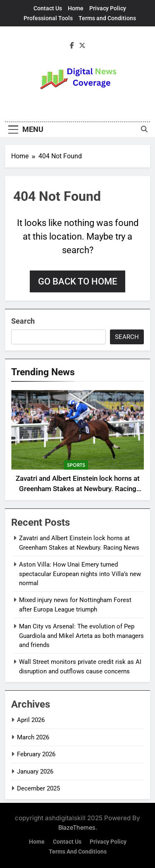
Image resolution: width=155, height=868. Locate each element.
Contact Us (48, 8)
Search (23, 321)
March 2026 (33, 737)
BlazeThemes (77, 827)
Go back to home (77, 281)
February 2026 (36, 754)
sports (76, 465)
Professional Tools (48, 18)
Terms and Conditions (107, 18)
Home (76, 8)
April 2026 (31, 720)
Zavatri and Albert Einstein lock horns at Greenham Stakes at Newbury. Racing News (78, 489)
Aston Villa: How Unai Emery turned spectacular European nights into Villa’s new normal (80, 574)
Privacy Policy (108, 8)
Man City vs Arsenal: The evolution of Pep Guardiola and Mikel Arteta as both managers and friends (81, 636)
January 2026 (35, 772)
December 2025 (38, 788)
